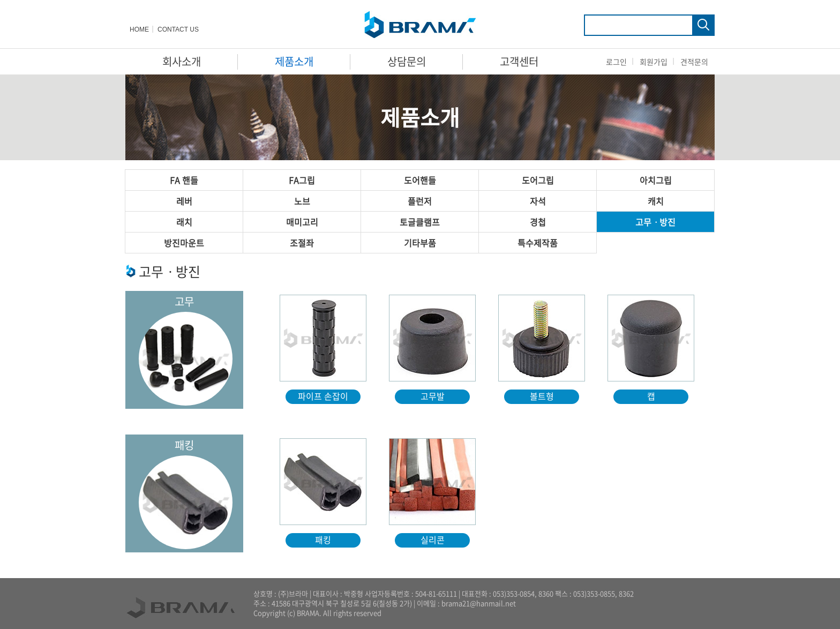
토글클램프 (420, 222)
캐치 (656, 201)
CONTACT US (178, 29)
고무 (184, 301)
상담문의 (407, 61)
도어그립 (538, 180)
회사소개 (182, 61)
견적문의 (694, 62)
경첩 (538, 222)
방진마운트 (184, 243)
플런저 (420, 201)
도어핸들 (420, 180)
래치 (184, 222)
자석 (538, 201)
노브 (302, 201)
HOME (139, 29)
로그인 (616, 62)
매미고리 (302, 222)
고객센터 (519, 61)
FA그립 (302, 180)
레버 (184, 201)
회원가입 (654, 62)
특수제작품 (538, 243)
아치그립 (656, 180)
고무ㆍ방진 (655, 222)
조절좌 (302, 243)
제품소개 (294, 61)
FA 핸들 (184, 180)
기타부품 (420, 243)
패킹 (184, 445)
